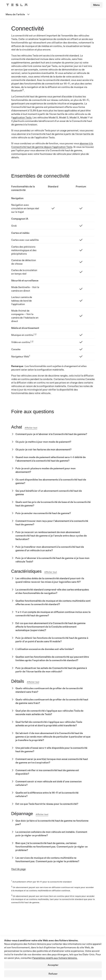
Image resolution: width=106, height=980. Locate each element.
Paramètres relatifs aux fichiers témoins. (55, 958)
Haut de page (18, 869)
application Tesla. (22, 117)
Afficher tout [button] (31, 428)
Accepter (53, 965)
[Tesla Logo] (17, 5)
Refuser (53, 974)
